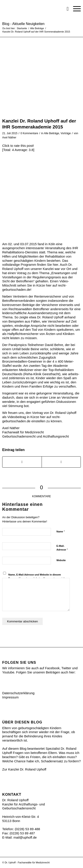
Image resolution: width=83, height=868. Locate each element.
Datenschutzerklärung (18, 693)
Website (61, 560)
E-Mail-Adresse (62, 548)
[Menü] (75, 9)
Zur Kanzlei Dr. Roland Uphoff (24, 769)
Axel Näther (9, 138)
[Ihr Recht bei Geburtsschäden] (34, 9)
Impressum (10, 697)
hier (55, 265)
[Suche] (65, 9)
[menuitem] (65, 9)
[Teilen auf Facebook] (22, 462)
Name (61, 531)
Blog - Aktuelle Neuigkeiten (23, 24)
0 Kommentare (29, 133)
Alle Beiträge (51, 133)
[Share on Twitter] (61, 462)
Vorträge (66, 133)
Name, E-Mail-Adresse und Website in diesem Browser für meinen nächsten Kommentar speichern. (39, 576)
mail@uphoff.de (25, 837)
